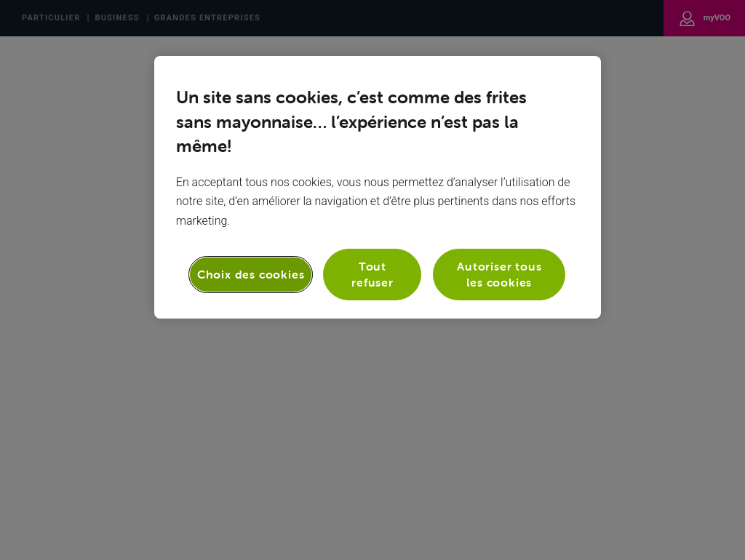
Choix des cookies (251, 274)
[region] (378, 187)
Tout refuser (372, 274)
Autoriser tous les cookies (499, 274)
